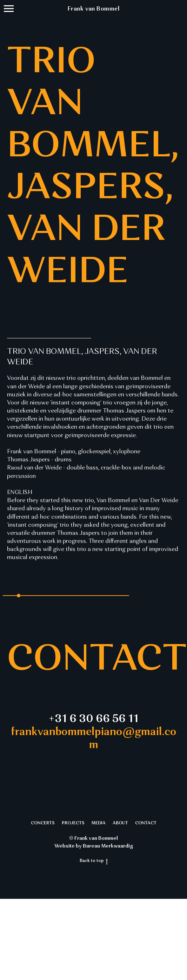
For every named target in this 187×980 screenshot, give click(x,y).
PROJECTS (73, 823)
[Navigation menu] (9, 9)
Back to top (94, 861)
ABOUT (120, 823)
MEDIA (99, 823)
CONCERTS (43, 823)
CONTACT (146, 823)
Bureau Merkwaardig (108, 846)
